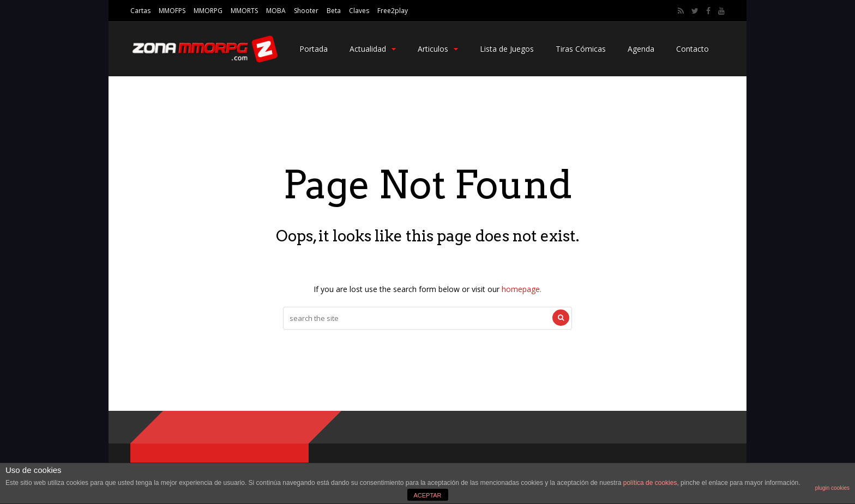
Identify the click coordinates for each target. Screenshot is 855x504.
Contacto (693, 49)
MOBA (276, 11)
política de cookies (650, 483)
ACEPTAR (427, 495)
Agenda (641, 49)
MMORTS (244, 11)
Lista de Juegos (507, 49)
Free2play (393, 11)
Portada (314, 49)
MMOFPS (172, 11)
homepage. (522, 289)
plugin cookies (832, 488)
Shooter (306, 11)
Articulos (438, 49)
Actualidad (373, 49)
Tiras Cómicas (581, 49)
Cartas (140, 11)
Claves (359, 11)
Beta (334, 11)
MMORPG (208, 11)
